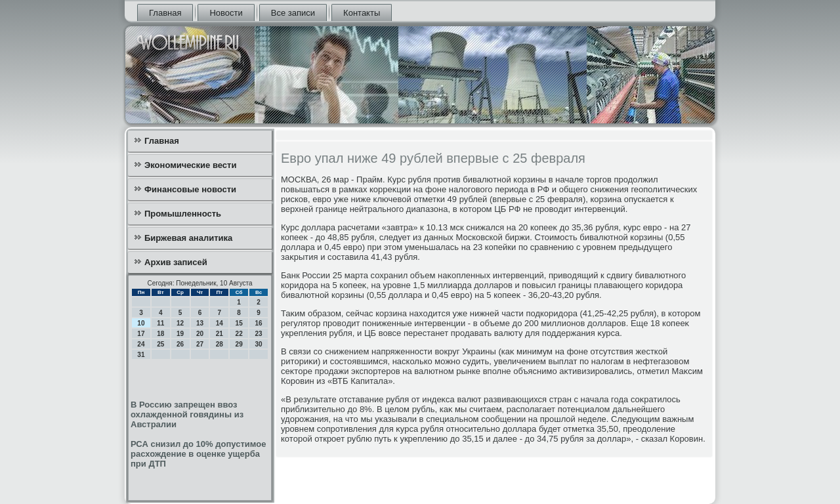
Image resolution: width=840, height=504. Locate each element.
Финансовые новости (190, 189)
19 (180, 334)
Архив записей (176, 262)
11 (160, 323)
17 (141, 334)
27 (200, 344)
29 (239, 344)
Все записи (293, 13)
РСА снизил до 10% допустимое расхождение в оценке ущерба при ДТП (198, 454)
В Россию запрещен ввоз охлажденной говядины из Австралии (187, 414)
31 (141, 355)
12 (180, 323)
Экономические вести (190, 165)
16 (258, 323)
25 (160, 344)
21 (220, 334)
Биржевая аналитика (188, 238)
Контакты (362, 13)
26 (180, 344)
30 (258, 344)
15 (239, 323)
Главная (165, 13)
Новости (226, 13)
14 (220, 323)
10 (141, 323)
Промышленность (183, 214)
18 (160, 334)
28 (220, 344)
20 (200, 334)
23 (258, 334)
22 (239, 334)
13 (200, 323)
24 (141, 344)
